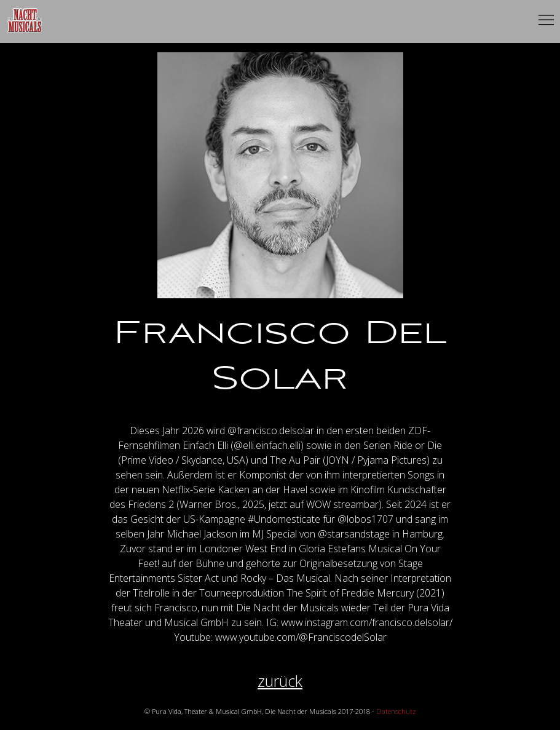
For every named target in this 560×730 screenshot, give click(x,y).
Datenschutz (396, 711)
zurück (280, 681)
